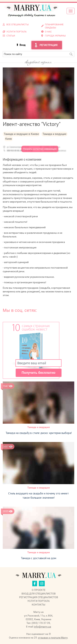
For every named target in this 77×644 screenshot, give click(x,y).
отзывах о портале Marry (53, 638)
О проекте (39, 590)
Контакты (38, 605)
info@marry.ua (43, 627)
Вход (22, 45)
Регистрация (49, 45)
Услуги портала (38, 601)
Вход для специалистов (39, 594)
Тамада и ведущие (38, 427)
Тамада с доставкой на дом (38, 558)
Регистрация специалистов (39, 597)
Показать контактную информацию (40, 149)
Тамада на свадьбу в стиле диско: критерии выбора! (39, 433)
